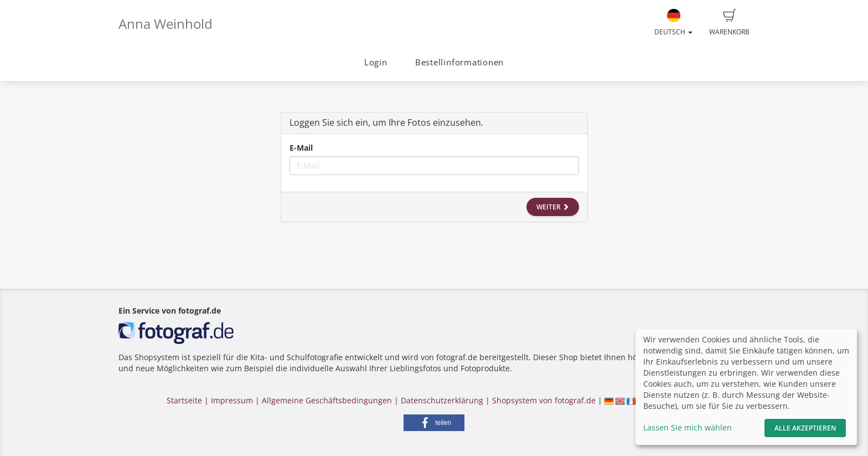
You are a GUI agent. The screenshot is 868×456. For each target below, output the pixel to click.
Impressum (232, 400)
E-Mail (301, 148)
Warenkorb (729, 23)
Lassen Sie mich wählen (688, 427)
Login (376, 62)
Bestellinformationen (459, 62)
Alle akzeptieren (805, 428)
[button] (434, 423)
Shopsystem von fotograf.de (544, 400)
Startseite (184, 400)
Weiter (553, 207)
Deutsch (673, 23)
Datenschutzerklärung (442, 400)
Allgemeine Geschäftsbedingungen (327, 400)
